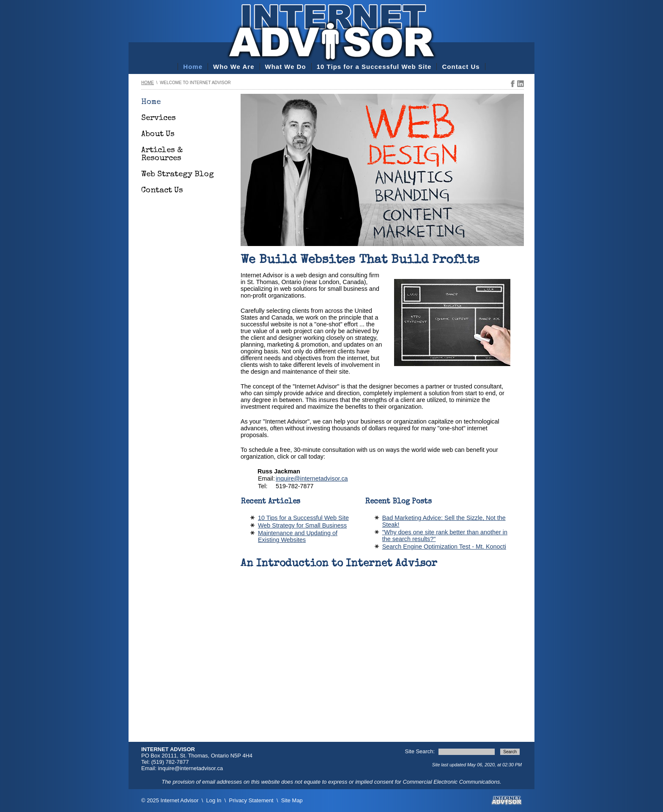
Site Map (292, 800)
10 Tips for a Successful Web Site (374, 67)
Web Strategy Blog (178, 175)
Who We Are (234, 67)
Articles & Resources (162, 155)
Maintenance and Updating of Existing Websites (298, 536)
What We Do (286, 67)
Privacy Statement (251, 800)
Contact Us (461, 67)
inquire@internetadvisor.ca (312, 478)
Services (159, 119)
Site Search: (421, 751)
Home (193, 67)
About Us (158, 135)
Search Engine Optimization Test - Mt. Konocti (444, 547)
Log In (214, 800)
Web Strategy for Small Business (302, 525)
